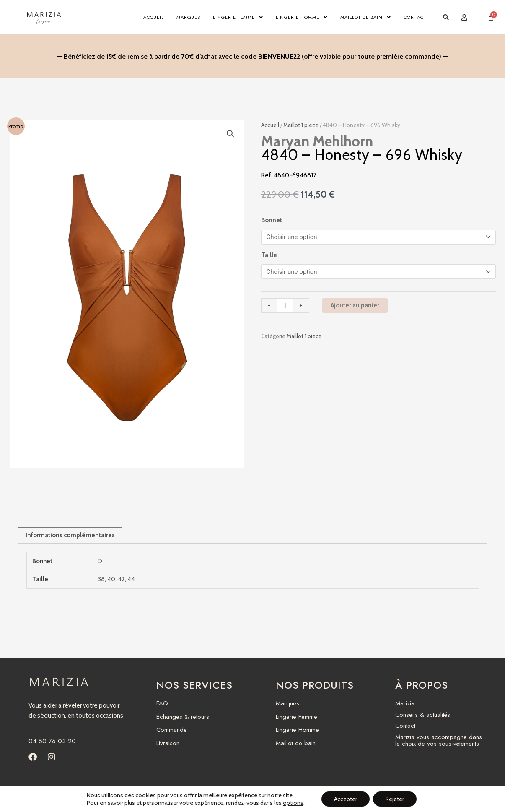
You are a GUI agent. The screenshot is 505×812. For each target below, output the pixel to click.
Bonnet (272, 220)
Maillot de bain (366, 17)
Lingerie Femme (238, 17)
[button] (446, 17)
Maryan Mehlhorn (317, 141)
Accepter (346, 799)
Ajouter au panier (355, 305)
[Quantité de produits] (285, 306)
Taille (269, 255)
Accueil (154, 17)
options (293, 803)
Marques (188, 17)
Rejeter (395, 799)
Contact (415, 17)
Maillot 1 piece (301, 125)
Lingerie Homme (302, 17)
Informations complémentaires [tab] (70, 535)
